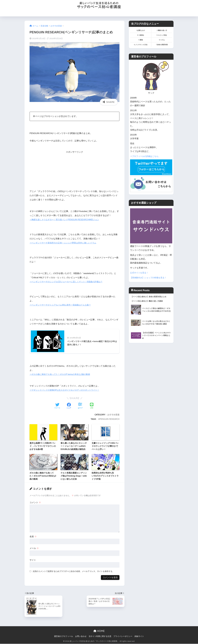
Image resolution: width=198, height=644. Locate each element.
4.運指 (141, 40)
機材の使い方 (85, 13)
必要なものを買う (68, 13)
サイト (33, 560)
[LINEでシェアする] (92, 406)
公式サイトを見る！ (140, 273)
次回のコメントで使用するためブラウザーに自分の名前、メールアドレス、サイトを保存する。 (73, 572)
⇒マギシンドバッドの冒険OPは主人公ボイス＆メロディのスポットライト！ (67, 390)
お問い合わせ (141, 13)
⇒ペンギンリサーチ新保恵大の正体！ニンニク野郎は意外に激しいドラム (65, 243)
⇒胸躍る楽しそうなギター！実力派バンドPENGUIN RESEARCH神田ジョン (67, 220)
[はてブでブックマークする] (80, 406)
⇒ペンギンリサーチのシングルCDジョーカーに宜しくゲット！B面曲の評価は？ (68, 282)
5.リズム (162, 40)
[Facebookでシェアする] (69, 406)
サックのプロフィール (122, 13)
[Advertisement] (75, 172)
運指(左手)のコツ (102, 13)
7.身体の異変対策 (162, 45)
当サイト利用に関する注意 (100, 637)
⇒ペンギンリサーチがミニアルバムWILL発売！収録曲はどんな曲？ (62, 305)
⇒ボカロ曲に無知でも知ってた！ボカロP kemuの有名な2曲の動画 (62, 375)
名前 (33, 537)
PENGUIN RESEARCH (110, 419)
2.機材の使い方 (162, 30)
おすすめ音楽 (113, 415)
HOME (54, 13)
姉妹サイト (139, 637)
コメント (35, 503)
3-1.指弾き (141, 35)
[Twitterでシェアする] (57, 406)
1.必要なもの (141, 30)
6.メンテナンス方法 (141, 45)
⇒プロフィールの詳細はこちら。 (146, 156)
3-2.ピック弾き (162, 35)
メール (34, 549)
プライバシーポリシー (123, 637)
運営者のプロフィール (64, 637)
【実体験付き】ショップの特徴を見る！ (149, 278)
